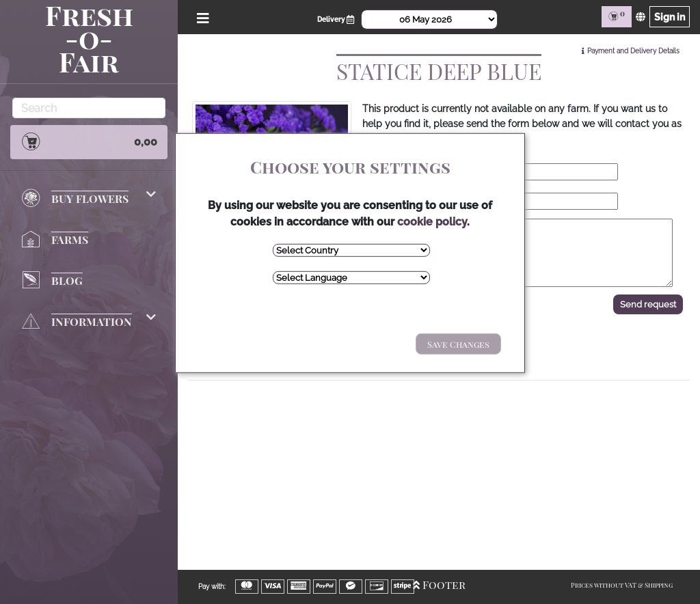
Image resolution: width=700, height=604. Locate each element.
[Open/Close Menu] (201, 17)
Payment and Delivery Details (633, 51)
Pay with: (212, 587)
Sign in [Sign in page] (670, 17)
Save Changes (458, 344)
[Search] (89, 108)
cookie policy (432, 222)
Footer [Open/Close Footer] (439, 585)
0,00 (89, 141)
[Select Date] (429, 19)
